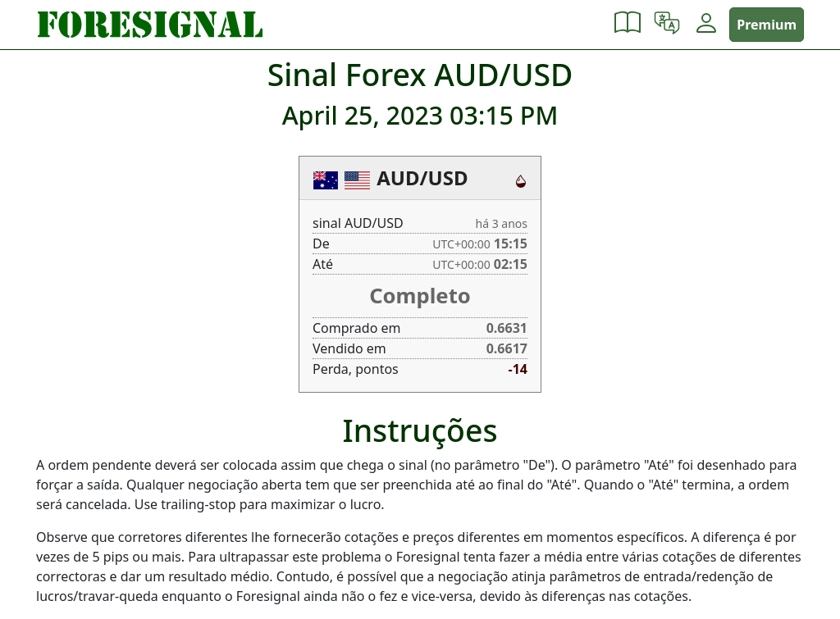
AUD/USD (422, 178)
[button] (628, 25)
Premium (767, 25)
